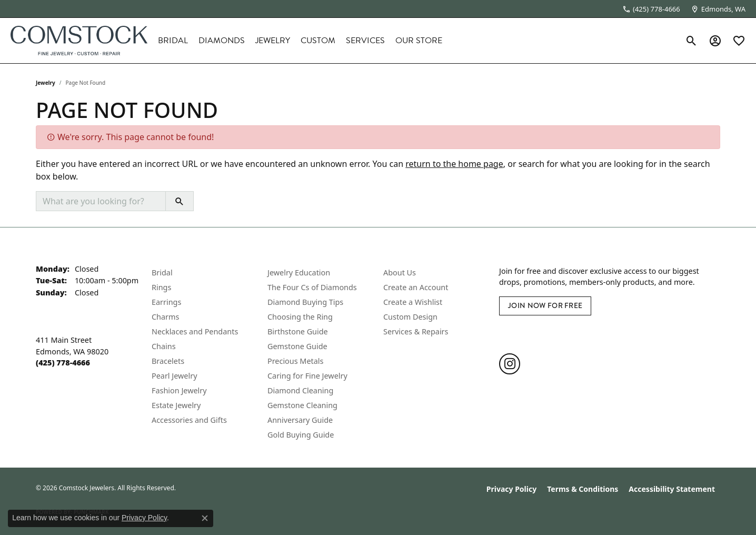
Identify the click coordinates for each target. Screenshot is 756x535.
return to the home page (454, 164)
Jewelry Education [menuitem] (299, 273)
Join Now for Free (545, 306)
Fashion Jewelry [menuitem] (179, 390)
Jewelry (273, 41)
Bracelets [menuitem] (168, 361)
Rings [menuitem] (161, 287)
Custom (318, 41)
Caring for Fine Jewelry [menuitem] (307, 376)
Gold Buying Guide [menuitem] (301, 435)
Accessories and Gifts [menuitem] (189, 420)
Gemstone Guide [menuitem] (297, 346)
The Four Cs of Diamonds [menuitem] (312, 287)
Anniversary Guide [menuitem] (300, 420)
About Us (400, 273)
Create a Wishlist (413, 302)
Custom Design (410, 317)
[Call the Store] (63, 363)
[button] (692, 41)
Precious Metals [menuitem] (295, 361)
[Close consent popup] (205, 518)
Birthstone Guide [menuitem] (298, 331)
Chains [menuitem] (164, 346)
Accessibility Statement (672, 489)
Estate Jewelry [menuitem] (176, 405)
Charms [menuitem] (165, 317)
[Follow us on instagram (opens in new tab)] (510, 364)
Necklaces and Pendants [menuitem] (195, 331)
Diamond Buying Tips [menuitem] (305, 302)
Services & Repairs (416, 331)
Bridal (173, 41)
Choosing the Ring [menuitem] (300, 317)
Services (365, 41)
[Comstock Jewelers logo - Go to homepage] (79, 41)
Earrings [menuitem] (166, 302)
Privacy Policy (511, 489)
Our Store (419, 41)
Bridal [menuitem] (162, 273)
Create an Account (416, 287)
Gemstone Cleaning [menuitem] (302, 405)
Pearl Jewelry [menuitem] (174, 376)
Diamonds (222, 41)
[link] (651, 9)
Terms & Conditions (583, 489)
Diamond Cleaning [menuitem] (300, 390)
